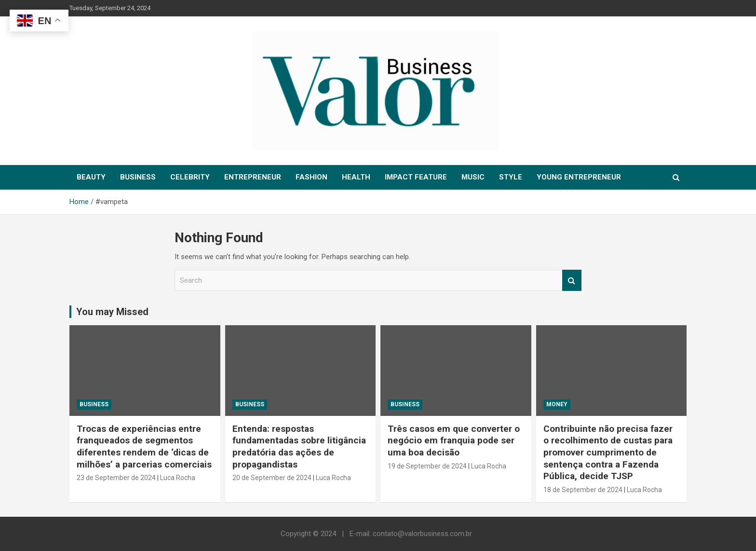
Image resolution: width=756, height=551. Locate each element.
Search (572, 281)
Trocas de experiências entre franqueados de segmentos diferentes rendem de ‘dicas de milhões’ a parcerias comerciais (144, 447)
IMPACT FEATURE (416, 177)
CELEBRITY (190, 177)
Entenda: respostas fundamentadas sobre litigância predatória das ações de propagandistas (299, 447)
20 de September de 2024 (272, 478)
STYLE (511, 177)
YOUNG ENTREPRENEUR (579, 177)
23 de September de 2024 (116, 478)
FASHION (311, 177)
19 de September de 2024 (427, 466)
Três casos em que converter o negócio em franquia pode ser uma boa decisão (454, 441)
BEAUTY (91, 177)
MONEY (557, 404)
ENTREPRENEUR (253, 177)
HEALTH (356, 177)
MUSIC (473, 177)
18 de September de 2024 (583, 490)
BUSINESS (138, 177)
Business (94, 404)
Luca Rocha (178, 478)
